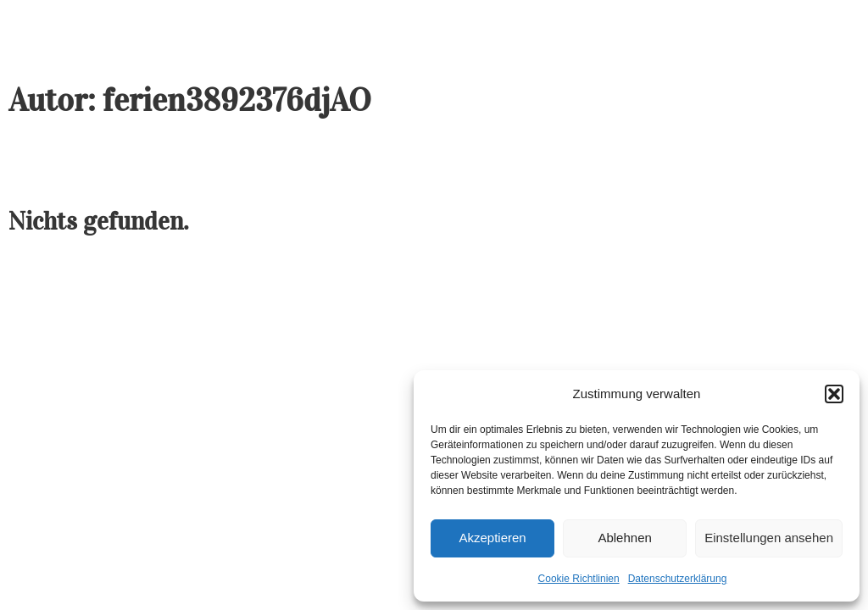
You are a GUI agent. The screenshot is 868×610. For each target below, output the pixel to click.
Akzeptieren (492, 538)
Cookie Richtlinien (579, 579)
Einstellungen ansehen (769, 538)
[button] (834, 394)
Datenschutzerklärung (678, 579)
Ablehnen (624, 538)
